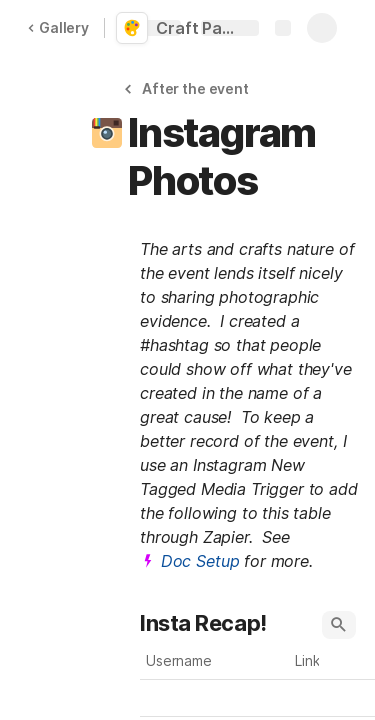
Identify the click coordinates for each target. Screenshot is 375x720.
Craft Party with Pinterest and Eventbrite (202, 28)
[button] (189, 88)
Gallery (58, 27)
